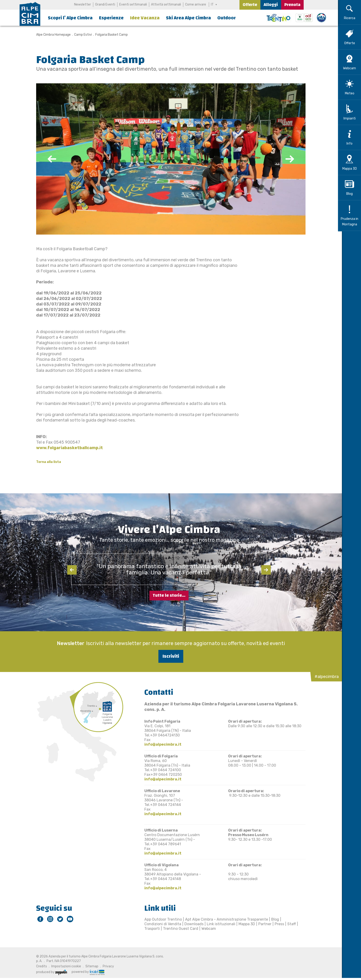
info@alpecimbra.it (161, 744)
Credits (40, 966)
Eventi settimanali (133, 4)
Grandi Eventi (105, 4)
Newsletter (83, 4)
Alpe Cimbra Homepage (52, 35)
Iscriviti (169, 656)
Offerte (250, 5)
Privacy (106, 966)
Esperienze (111, 18)
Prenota (292, 5)
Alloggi (271, 5)
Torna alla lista (47, 462)
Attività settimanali (166, 4)
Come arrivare (196, 4)
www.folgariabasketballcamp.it (68, 448)
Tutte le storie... (169, 595)
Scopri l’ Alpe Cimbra (70, 18)
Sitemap (90, 966)
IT (212, 4)
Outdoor (227, 18)
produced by (50, 972)
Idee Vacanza (145, 18)
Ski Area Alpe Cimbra (188, 18)
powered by (86, 972)
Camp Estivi (81, 35)
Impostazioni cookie (64, 966)
